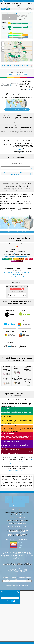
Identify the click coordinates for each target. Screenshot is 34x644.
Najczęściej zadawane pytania (17, 598)
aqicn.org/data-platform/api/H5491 (23, 150)
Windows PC (24, 360)
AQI (10, 13)
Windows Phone (10, 360)
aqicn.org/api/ (24, 152)
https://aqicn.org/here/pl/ (17, 123)
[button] (19, 57)
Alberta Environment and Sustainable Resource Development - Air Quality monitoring (18, 637)
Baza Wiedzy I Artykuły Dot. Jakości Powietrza (17, 593)
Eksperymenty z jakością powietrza (17, 594)
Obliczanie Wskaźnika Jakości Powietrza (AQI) (17, 603)
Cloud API (24, 381)
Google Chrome (10, 370)
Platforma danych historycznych (17, 608)
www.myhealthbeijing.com (17, 543)
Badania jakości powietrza (17, 590)
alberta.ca (29, 89)
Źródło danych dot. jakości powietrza (17, 601)
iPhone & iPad (10, 349)
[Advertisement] (17, 187)
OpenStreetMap (26, 61)
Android (24, 349)
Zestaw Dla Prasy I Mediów (17, 587)
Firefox (24, 370)
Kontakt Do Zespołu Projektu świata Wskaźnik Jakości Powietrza (18, 585)
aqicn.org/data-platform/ (17, 294)
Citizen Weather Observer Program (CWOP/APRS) (17, 636)
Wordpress (10, 381)
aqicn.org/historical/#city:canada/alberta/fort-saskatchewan (17, 271)
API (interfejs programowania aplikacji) (17, 606)
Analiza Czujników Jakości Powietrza (17, 595)
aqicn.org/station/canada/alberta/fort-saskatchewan (17, 274)
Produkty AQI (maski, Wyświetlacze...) (17, 605)
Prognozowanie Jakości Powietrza (17, 604)
